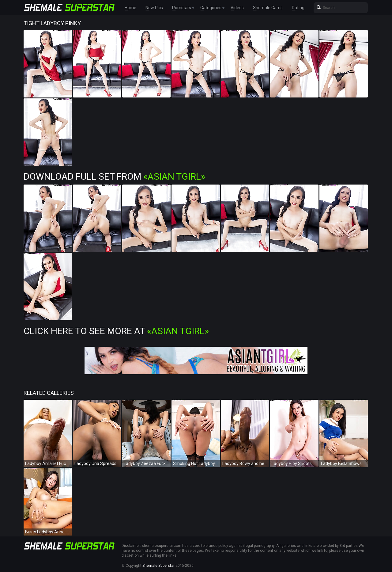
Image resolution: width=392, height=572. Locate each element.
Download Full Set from (114, 176)
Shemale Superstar (158, 566)
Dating (298, 8)
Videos (237, 8)
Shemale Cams (268, 8)
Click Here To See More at (116, 331)
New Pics (154, 8)
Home (130, 8)
